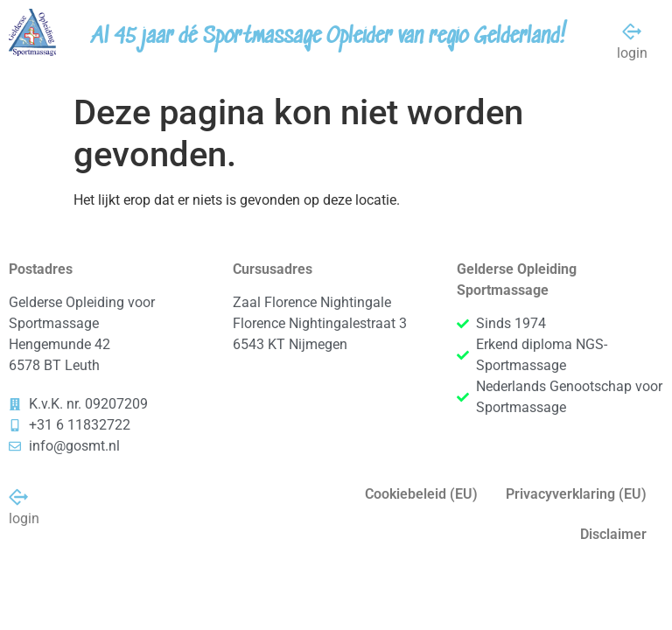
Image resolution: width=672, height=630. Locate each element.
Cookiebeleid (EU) (421, 494)
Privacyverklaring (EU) (576, 494)
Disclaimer (613, 534)
